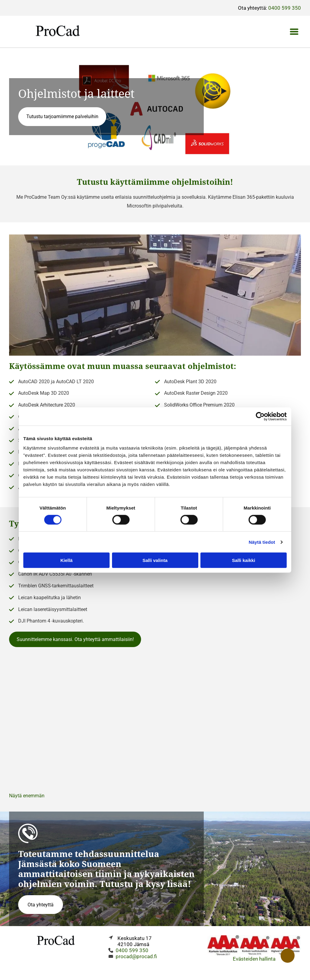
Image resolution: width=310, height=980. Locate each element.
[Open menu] (294, 32)
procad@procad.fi (136, 956)
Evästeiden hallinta (254, 959)
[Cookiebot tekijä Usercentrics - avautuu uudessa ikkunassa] (260, 416)
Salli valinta (155, 560)
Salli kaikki (244, 560)
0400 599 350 (285, 8)
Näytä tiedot (262, 542)
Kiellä (66, 560)
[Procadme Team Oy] (155, 723)
